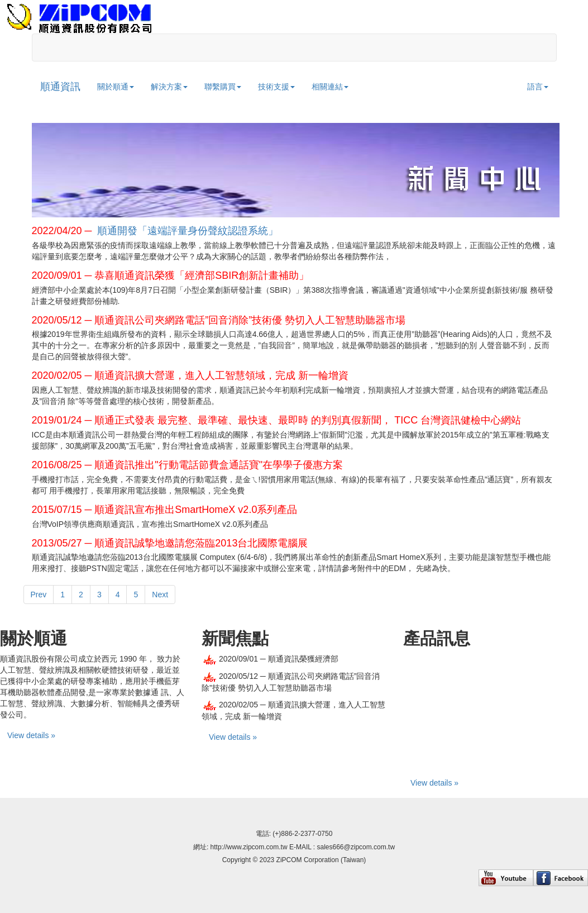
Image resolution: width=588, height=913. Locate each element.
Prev (39, 595)
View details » (31, 735)
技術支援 (276, 87)
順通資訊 (60, 87)
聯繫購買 (223, 87)
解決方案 (169, 87)
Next (160, 595)
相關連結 (330, 87)
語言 (538, 87)
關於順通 (116, 87)
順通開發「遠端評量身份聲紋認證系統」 (188, 231)
